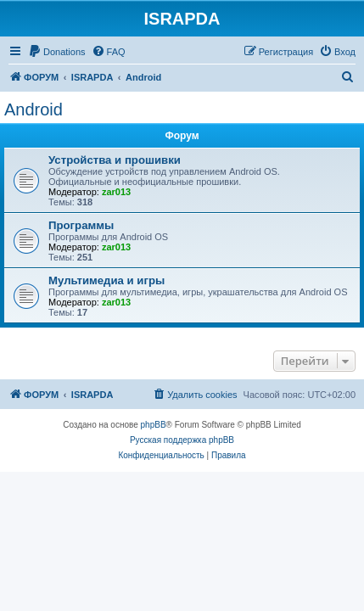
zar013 (116, 192)
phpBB (154, 425)
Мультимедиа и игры (106, 280)
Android (34, 109)
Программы (81, 225)
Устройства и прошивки (115, 160)
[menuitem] (57, 52)
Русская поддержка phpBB (182, 440)
